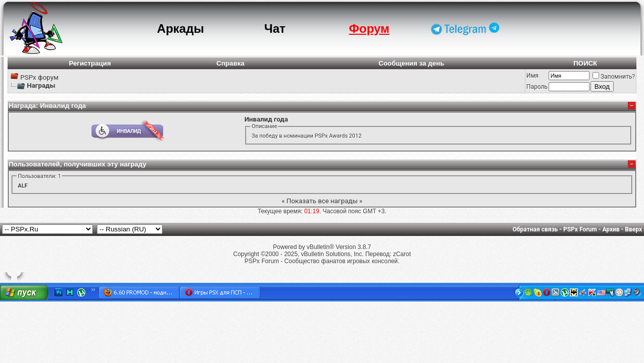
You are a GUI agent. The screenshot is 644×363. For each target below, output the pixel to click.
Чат (275, 28)
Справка (231, 63)
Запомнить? (614, 77)
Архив (611, 229)
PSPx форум (39, 77)
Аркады (180, 28)
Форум (369, 28)
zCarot (402, 254)
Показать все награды (322, 201)
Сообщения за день (411, 63)
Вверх (633, 229)
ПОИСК (585, 63)
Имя (532, 76)
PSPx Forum (580, 229)
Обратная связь (535, 229)
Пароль (537, 87)
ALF (22, 186)
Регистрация (90, 63)
